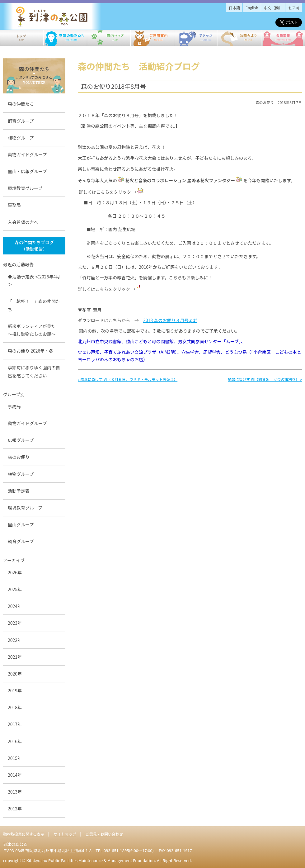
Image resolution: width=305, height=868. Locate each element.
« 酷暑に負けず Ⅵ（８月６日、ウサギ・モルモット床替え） (128, 379)
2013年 (15, 792)
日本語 (234, 8)
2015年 (15, 758)
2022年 (15, 640)
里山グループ (21, 524)
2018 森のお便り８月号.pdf (170, 320)
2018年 (15, 707)
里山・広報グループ (27, 171)
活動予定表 (19, 491)
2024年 (15, 606)
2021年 (15, 657)
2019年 (15, 690)
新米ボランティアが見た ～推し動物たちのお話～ (34, 330)
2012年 (15, 809)
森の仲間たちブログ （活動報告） (34, 246)
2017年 (15, 724)
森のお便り (19, 457)
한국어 (294, 8)
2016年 (15, 741)
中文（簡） (273, 8)
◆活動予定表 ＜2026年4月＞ (34, 280)
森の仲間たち (21, 104)
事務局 (14, 205)
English (252, 8)
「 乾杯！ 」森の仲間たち (34, 305)
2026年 (15, 572)
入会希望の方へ (23, 222)
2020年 (15, 674)
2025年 (15, 589)
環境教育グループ (25, 188)
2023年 (15, 623)
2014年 (15, 775)
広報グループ (21, 440)
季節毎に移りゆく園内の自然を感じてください (34, 371)
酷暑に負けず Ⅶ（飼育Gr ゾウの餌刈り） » (265, 379)
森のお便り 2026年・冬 (30, 351)
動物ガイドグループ (27, 154)
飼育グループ (21, 121)
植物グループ (21, 138)
